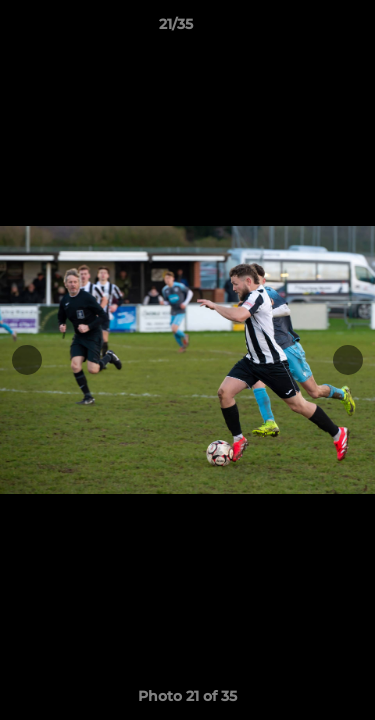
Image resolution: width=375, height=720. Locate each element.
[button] (303, 29)
